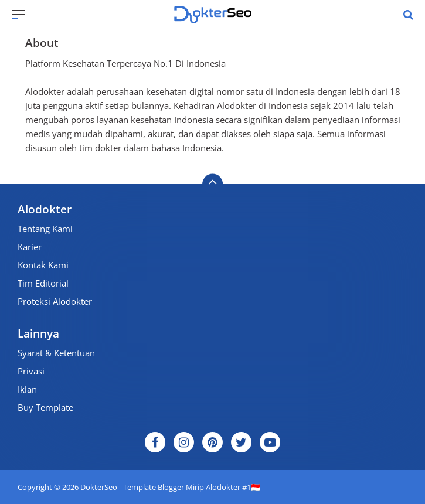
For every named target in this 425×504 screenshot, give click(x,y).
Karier (30, 247)
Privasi (31, 371)
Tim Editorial (43, 283)
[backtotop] (212, 184)
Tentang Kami (45, 229)
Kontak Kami (43, 265)
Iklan (27, 389)
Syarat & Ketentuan (56, 353)
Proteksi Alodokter (55, 301)
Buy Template (45, 407)
